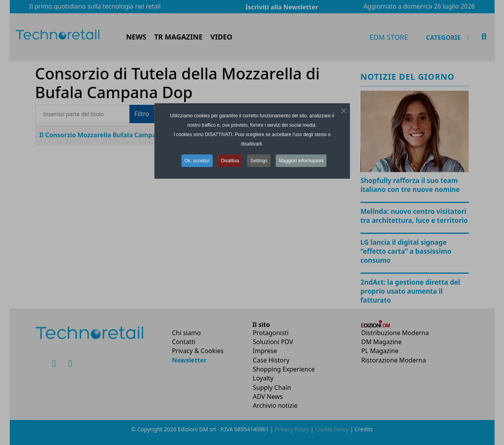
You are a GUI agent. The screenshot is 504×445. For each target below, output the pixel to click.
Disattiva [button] (230, 161)
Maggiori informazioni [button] (301, 161)
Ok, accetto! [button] (197, 161)
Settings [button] (259, 161)
